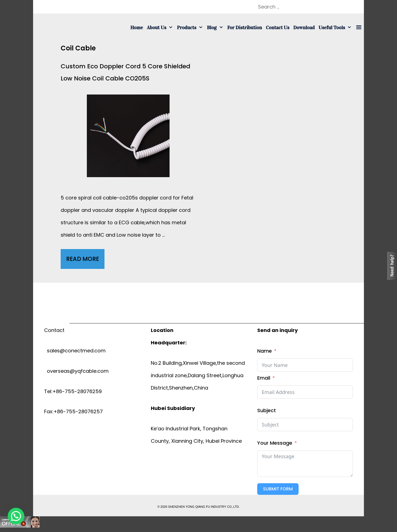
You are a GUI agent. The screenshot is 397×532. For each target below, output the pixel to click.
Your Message (275, 443)
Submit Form (278, 489)
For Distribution (245, 28)
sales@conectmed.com (75, 351)
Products (191, 28)
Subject (267, 410)
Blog (216, 28)
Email (264, 378)
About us (161, 28)
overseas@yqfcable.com (76, 371)
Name (265, 351)
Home (137, 28)
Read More (85, 260)
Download (304, 28)
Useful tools (336, 28)
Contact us (277, 28)
